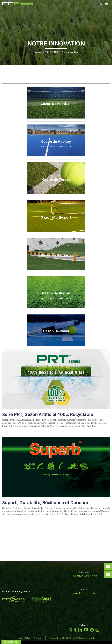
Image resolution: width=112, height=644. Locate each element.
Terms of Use (24, 638)
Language (11, 642)
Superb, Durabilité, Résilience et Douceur (45, 503)
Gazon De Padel (56, 331)
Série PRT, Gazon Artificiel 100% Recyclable (48, 414)
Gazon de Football (56, 104)
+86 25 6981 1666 (84, 576)
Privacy (38, 638)
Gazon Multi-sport (56, 217)
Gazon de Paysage (56, 255)
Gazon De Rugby (56, 293)
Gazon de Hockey (56, 142)
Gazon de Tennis (56, 179)
